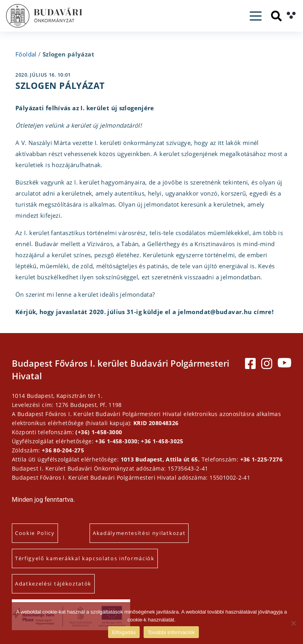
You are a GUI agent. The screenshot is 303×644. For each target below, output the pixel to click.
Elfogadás (124, 632)
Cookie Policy (35, 533)
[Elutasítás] (293, 623)
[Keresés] (276, 16)
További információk (171, 632)
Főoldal (26, 54)
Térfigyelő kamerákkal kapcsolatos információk (85, 558)
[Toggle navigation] (256, 16)
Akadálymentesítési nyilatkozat (139, 533)
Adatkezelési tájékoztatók (53, 584)
